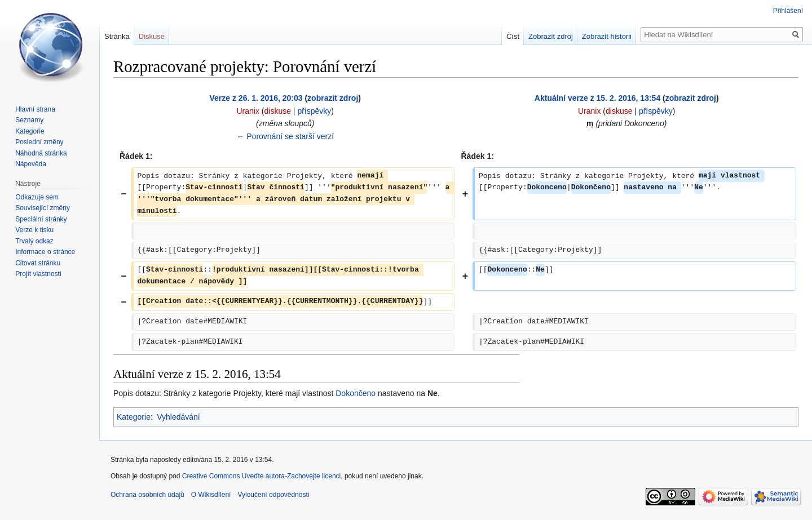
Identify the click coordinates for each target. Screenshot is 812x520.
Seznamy (29, 120)
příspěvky (314, 111)
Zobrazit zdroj (551, 36)
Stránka (117, 36)
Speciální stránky (41, 219)
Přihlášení (788, 11)
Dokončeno (356, 393)
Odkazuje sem (37, 197)
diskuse (278, 111)
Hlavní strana (35, 109)
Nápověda (31, 164)
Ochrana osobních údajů (147, 495)
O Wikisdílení (211, 495)
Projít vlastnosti (38, 274)
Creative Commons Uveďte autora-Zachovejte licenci (262, 476)
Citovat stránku (38, 263)
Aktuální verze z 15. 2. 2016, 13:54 (597, 98)
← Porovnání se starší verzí (285, 136)
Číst (513, 36)
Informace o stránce (45, 252)
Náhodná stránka (41, 153)
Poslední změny (39, 142)
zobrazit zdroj (333, 98)
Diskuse (152, 36)
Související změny (43, 208)
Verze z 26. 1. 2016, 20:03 (256, 98)
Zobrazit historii (607, 36)
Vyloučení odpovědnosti (273, 495)
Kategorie (134, 417)
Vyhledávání (178, 417)
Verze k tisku (34, 230)
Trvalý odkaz (34, 241)
